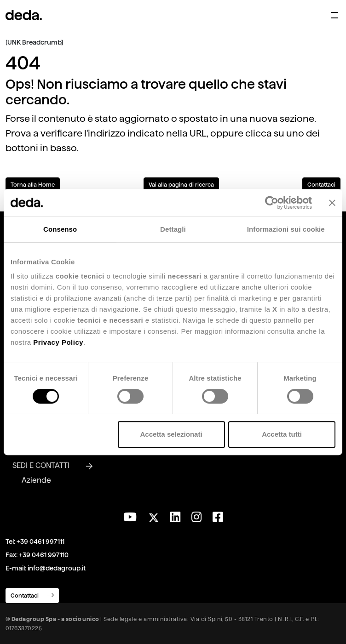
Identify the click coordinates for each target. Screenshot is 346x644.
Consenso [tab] (60, 229)
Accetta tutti (282, 434)
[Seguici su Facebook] (218, 517)
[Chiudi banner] (332, 203)
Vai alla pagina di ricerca (181, 185)
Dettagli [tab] (173, 229)
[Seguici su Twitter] (153, 515)
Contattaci (321, 185)
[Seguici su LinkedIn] (175, 517)
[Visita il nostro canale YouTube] (130, 517)
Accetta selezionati (171, 434)
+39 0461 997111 (40, 541)
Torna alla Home (33, 185)
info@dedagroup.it (57, 568)
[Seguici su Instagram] (196, 517)
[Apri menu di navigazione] (334, 15)
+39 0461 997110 (44, 555)
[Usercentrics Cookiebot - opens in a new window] (272, 203)
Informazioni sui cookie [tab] (286, 229)
